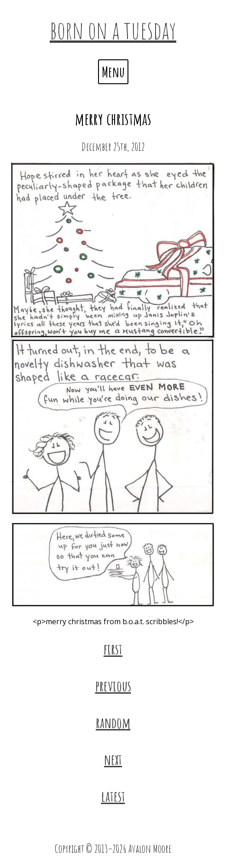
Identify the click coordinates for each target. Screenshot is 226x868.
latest (113, 796)
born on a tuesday (113, 29)
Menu (113, 72)
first (113, 649)
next (113, 759)
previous (113, 686)
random (113, 722)
